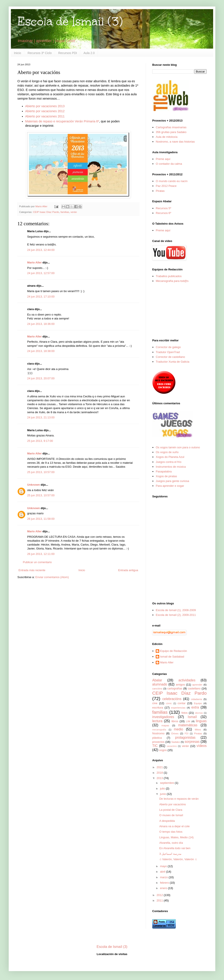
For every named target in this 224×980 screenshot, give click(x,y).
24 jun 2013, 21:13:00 (41, 417)
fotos (184, 713)
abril (163, 872)
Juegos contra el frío (169, 462)
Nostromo (158, 733)
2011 (160, 900)
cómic (169, 703)
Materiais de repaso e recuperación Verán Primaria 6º (62, 121)
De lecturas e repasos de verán (179, 799)
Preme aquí (163, 159)
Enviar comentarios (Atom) (52, 577)
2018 (160, 773)
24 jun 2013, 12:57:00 (41, 273)
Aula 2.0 (89, 53)
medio (178, 729)
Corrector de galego (168, 347)
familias (65, 212)
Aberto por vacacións (172, 804)
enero (164, 888)
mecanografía (159, 730)
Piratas (160, 191)
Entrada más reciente (32, 570)
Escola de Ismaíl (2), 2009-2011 (176, 615)
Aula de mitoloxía (167, 137)
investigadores (163, 717)
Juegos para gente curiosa (172, 481)
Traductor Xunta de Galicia (172, 362)
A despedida (167, 821)
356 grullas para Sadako (171, 132)
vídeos (202, 746)
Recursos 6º (163, 213)
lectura (157, 721)
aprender (197, 685)
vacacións (172, 746)
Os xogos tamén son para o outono (178, 447)
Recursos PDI (68, 53)
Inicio (18, 53)
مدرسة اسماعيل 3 (170, 854)
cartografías (175, 688)
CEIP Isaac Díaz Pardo (46, 212)
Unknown (34, 485)
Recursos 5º (163, 208)
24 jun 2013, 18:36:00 (41, 324)
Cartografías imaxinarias (171, 127)
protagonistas (185, 737)
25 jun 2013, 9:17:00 (40, 441)
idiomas (199, 713)
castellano (194, 688)
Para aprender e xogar (170, 486)
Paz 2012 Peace (166, 186)
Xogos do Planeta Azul (170, 457)
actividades (187, 680)
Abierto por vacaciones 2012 (45, 111)
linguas (201, 721)
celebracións (172, 699)
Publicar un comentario (37, 562)
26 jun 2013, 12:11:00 (41, 554)
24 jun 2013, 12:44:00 (41, 250)
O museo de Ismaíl (171, 815)
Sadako (176, 742)
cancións (157, 688)
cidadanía (196, 699)
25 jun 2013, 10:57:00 (41, 472)
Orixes (175, 733)
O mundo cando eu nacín (172, 181)
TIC (155, 746)
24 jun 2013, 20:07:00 (41, 378)
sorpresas (192, 742)
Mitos (198, 729)
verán (74, 212)
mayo (164, 866)
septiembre (167, 783)
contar (182, 703)
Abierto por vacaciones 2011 (45, 116)
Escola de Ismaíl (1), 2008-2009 (176, 610)
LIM (188, 721)
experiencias (178, 708)
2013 (160, 778)
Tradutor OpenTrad (168, 352)
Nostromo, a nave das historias (175, 142)
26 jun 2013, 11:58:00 (41, 519)
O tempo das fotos (171, 832)
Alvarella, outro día (171, 843)
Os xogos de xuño (167, 452)
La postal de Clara (171, 810)
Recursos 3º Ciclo (40, 53)
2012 (160, 895)
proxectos (158, 742)
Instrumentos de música (171, 467)
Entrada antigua (128, 570)
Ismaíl (192, 717)
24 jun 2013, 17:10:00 (41, 297)
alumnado (160, 684)
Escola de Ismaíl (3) (70, 21)
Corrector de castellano (170, 357)
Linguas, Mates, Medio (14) (176, 837)
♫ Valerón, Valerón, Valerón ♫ (178, 859)
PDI (186, 734)
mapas (165, 725)
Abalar (157, 680)
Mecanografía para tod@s (172, 281)
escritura (158, 708)
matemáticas (188, 725)
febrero (165, 883)
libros (175, 721)
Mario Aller (34, 262)
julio (163, 788)
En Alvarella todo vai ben (175, 848)
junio (163, 794)
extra (195, 707)
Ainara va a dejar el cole (174, 826)
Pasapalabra (164, 471)
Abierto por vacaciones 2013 (45, 106)
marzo (164, 877)
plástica (157, 738)
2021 (160, 767)
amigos (180, 685)
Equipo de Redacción (174, 651)
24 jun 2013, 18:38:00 (41, 351)
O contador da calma (169, 164)
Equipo (198, 703)
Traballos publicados (169, 276)
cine (155, 703)
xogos (163, 750)
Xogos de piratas (166, 476)
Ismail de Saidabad (172, 657)
